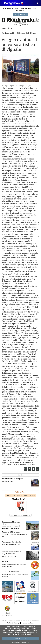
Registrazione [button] (23, 14)
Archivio (26, 9)
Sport (35, 9)
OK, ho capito (20, 638)
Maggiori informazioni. (20, 642)
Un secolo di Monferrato (11, 532)
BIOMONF (6, 562)
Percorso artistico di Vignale (12, 479)
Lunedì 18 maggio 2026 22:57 (20, 25)
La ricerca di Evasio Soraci (9, 556)
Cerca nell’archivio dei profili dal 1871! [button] (20, 515)
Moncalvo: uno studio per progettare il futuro (11, 553)
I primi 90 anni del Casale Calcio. (11, 544)
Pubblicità (10, 623)
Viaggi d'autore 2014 (8, 33)
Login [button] (15, 14)
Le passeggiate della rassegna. (10, 528)
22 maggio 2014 (7, 481)
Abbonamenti (20, 11)
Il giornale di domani (11, 9)
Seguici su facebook (27, 623)
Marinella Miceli (21, 499)
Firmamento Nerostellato (11, 542)
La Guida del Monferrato (11, 572)
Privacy (17, 623)
